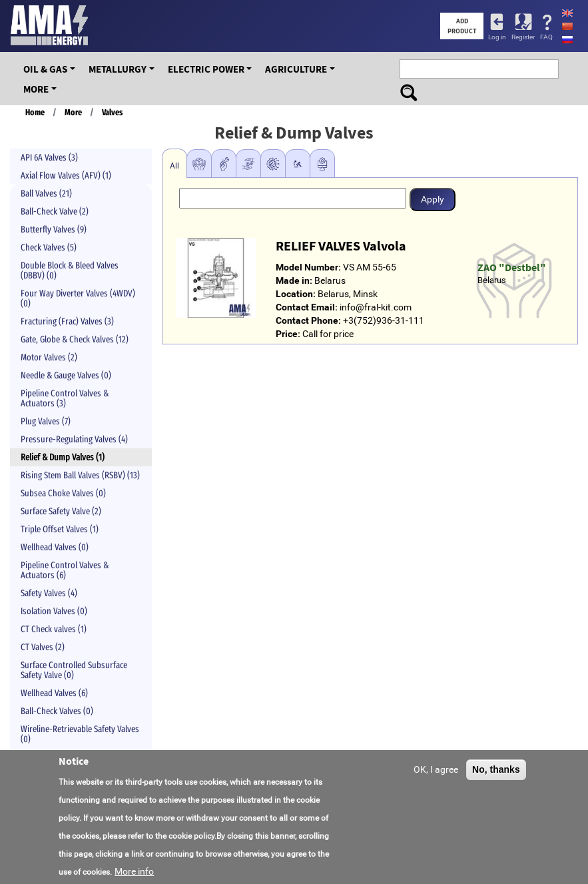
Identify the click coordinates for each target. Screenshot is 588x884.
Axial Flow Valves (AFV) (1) (66, 176)
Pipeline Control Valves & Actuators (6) (65, 570)
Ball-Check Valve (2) (55, 212)
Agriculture (296, 69)
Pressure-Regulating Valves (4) (74, 439)
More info (134, 871)
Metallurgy (118, 69)
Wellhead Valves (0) (55, 547)
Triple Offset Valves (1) (60, 529)
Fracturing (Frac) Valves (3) (67, 321)
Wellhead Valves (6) (54, 693)
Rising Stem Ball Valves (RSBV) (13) (80, 475)
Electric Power (206, 69)
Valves (112, 113)
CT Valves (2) (43, 647)
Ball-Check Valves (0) (57, 711)
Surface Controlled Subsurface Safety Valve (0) (74, 670)
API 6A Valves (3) (49, 158)
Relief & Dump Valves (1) (63, 457)
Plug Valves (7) (46, 421)
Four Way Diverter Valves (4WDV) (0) (78, 298)
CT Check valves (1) (54, 629)
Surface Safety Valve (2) (61, 511)
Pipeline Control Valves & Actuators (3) (65, 398)
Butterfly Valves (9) (54, 229)
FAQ (546, 37)
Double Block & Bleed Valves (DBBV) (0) (70, 270)
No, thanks (496, 769)
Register (523, 37)
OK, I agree (436, 769)
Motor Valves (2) (49, 357)
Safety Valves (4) (49, 593)
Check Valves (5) (49, 247)
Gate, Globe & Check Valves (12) (75, 339)
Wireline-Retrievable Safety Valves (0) (80, 734)
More (36, 89)
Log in (497, 37)
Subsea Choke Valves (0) (63, 493)
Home (35, 113)
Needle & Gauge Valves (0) (66, 375)
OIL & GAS (45, 69)
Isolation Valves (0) (54, 611)
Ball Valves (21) (46, 194)
